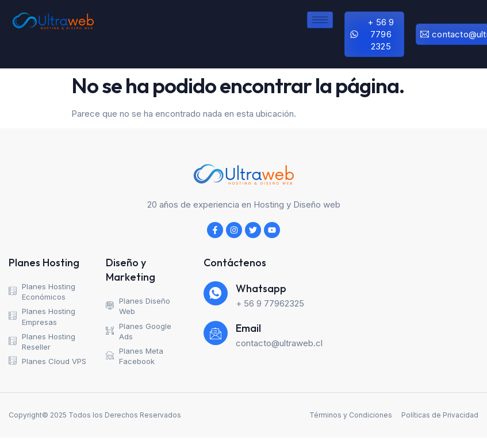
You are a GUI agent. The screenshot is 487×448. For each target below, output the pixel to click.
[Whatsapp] (216, 293)
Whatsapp (261, 288)
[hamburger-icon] (320, 20)
